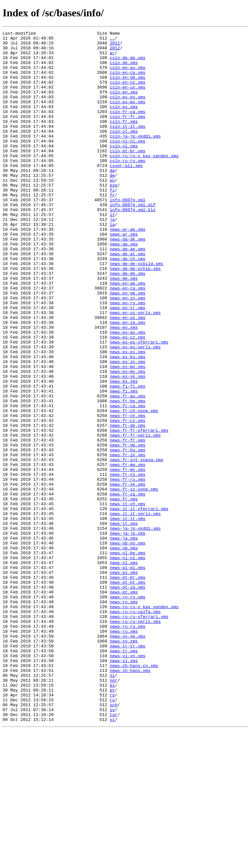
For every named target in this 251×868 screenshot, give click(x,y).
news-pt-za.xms (128, 699)
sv (112, 846)
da (112, 199)
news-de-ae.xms (128, 293)
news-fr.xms (124, 593)
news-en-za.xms (128, 381)
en (112, 210)
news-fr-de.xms (128, 505)
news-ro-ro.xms (128, 710)
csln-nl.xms (124, 169)
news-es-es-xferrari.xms (139, 405)
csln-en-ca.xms (128, 81)
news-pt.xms (124, 705)
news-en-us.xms (128, 375)
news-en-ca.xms (128, 340)
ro (112, 828)
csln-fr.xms (124, 140)
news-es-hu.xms (128, 422)
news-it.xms (124, 622)
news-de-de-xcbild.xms (137, 310)
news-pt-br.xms (128, 687)
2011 (115, 46)
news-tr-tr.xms (128, 769)
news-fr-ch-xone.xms (134, 487)
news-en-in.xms (128, 352)
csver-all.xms (126, 193)
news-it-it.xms (128, 616)
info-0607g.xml (128, 234)
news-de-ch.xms (128, 305)
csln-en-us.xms (128, 99)
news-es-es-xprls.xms (135, 410)
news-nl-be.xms (128, 658)
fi (112, 222)
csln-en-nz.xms (128, 93)
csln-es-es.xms (128, 110)
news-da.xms (124, 287)
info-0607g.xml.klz (133, 246)
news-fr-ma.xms (128, 552)
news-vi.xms (124, 787)
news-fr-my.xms (128, 558)
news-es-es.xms (128, 416)
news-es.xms (124, 452)
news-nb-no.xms (128, 646)
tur (114, 852)
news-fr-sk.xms (128, 575)
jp (112, 258)
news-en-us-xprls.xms (135, 369)
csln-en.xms (124, 105)
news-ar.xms (124, 275)
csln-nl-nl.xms (128, 163)
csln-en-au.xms (128, 75)
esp (114, 216)
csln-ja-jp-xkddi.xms (135, 158)
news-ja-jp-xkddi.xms (135, 628)
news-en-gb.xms (128, 346)
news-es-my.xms (128, 440)
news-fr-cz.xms (128, 499)
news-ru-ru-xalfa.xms (135, 728)
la (112, 263)
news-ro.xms (124, 716)
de (112, 205)
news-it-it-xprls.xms (135, 610)
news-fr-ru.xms (128, 569)
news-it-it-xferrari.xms (139, 605)
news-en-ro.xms (128, 358)
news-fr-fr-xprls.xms (135, 516)
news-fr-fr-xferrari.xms (139, 510)
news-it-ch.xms (128, 599)
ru (112, 834)
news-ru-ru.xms (128, 746)
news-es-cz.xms (128, 399)
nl (112, 805)
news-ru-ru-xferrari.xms (139, 734)
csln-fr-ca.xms (128, 128)
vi (112, 858)
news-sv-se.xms (128, 758)
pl (112, 816)
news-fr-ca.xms (128, 481)
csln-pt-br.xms (128, 175)
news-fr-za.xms (128, 587)
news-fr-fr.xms (128, 522)
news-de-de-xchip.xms (135, 316)
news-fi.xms (124, 463)
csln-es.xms (124, 122)
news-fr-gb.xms (128, 528)
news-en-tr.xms (128, 363)
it (112, 252)
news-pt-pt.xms (128, 693)
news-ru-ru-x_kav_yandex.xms (144, 722)
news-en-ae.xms (128, 334)
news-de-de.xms (128, 322)
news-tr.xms (124, 775)
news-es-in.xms (128, 428)
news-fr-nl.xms (128, 563)
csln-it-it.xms (128, 146)
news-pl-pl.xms (128, 675)
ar (112, 58)
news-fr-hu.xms (128, 534)
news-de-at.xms (128, 299)
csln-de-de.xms (128, 63)
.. (112, 40)
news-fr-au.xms (128, 469)
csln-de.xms (124, 69)
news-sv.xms (124, 763)
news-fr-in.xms (128, 540)
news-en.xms (124, 387)
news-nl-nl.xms (128, 663)
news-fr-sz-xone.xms (134, 581)
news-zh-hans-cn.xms (134, 793)
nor (114, 810)
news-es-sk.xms (128, 446)
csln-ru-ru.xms (128, 187)
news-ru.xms (124, 752)
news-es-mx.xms (128, 434)
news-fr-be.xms (128, 475)
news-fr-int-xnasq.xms (137, 546)
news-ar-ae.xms (128, 269)
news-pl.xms (124, 681)
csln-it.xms (124, 152)
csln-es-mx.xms (128, 116)
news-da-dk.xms (128, 281)
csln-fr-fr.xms (128, 134)
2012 (115, 52)
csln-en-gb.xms (128, 87)
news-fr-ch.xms (128, 493)
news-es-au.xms (128, 393)
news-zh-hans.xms (130, 799)
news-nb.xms (124, 652)
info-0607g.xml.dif (133, 240)
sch (114, 840)
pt (112, 822)
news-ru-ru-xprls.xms (135, 740)
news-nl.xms (124, 669)
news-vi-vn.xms (128, 781)
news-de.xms (124, 328)
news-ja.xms (124, 640)
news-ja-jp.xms (128, 634)
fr (112, 228)
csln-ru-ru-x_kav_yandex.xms (144, 181)
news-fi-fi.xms (128, 458)
